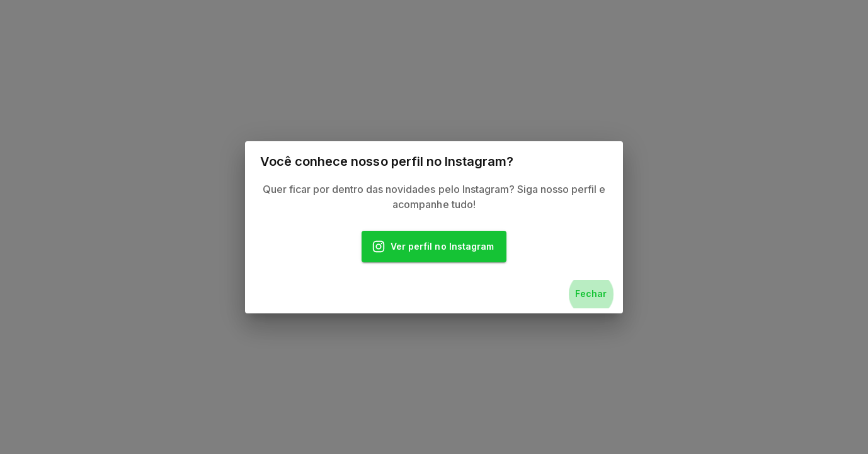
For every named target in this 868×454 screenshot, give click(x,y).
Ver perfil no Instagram (434, 247)
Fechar (591, 294)
